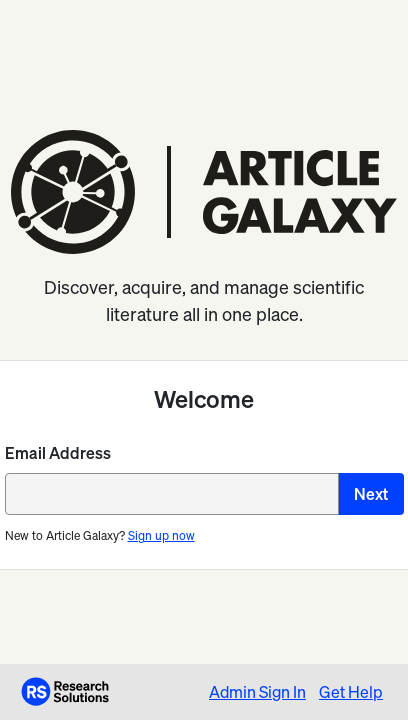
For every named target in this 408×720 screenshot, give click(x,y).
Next (371, 494)
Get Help (351, 692)
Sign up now (161, 535)
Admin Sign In (257, 692)
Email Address (58, 453)
